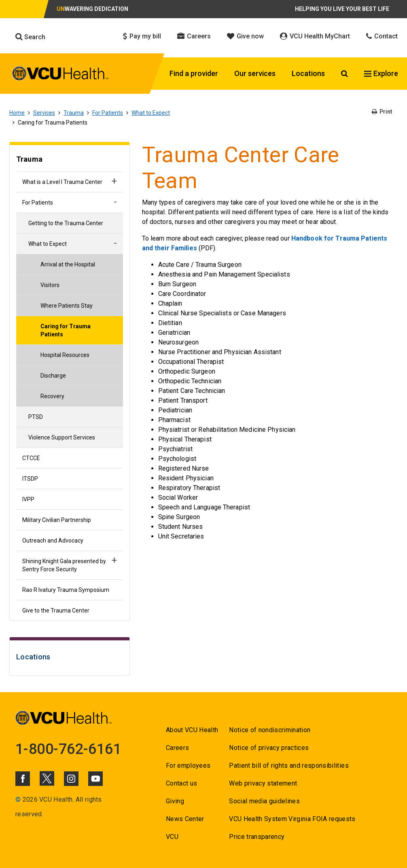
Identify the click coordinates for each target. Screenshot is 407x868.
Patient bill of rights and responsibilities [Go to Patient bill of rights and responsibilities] (289, 766)
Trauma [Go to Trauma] (74, 113)
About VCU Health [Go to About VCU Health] (192, 730)
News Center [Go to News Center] (185, 819)
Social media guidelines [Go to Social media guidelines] (264, 801)
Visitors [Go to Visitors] (50, 285)
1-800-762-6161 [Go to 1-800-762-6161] (68, 749)
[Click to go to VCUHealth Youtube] (95, 779)
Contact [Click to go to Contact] (382, 36)
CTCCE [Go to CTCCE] (31, 458)
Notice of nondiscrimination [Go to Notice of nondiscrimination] (270, 730)
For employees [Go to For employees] (188, 766)
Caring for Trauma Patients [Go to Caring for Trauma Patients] (66, 330)
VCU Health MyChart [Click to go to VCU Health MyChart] (315, 36)
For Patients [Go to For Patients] (108, 113)
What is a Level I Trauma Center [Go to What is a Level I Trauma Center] (62, 182)
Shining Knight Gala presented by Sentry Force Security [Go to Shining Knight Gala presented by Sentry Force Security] (64, 565)
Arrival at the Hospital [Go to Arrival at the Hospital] (68, 264)
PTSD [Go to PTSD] (36, 417)
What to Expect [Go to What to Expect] (151, 113)
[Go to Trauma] (70, 160)
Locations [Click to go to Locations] (308, 73)
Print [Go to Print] (382, 112)
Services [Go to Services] (44, 113)
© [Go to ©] (18, 799)
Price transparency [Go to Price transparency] (257, 837)
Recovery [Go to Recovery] (52, 396)
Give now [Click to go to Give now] (245, 36)
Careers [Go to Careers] (177, 748)
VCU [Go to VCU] (172, 837)
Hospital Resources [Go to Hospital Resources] (65, 355)
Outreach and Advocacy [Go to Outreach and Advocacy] (53, 541)
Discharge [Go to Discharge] (53, 376)
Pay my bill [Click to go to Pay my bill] (142, 36)
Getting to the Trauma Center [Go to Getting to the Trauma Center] (66, 223)
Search (30, 37)
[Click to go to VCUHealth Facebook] (23, 779)
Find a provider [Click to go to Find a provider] (194, 73)
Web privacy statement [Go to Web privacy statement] (263, 783)
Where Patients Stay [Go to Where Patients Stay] (67, 306)
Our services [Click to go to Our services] (255, 73)
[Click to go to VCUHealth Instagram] (71, 779)
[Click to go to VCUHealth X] (47, 778)
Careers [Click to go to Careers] (194, 36)
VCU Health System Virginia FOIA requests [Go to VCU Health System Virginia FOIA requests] (292, 819)
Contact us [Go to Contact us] (181, 783)
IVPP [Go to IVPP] (28, 499)
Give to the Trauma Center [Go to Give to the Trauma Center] (56, 610)
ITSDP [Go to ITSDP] (30, 479)
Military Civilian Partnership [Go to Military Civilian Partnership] (57, 520)
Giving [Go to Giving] (175, 801)
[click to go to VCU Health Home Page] (60, 75)
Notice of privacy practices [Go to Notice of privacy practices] (269, 748)
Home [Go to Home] (17, 113)
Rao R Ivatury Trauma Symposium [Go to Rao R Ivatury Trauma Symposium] (66, 590)
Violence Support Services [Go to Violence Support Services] (62, 437)
